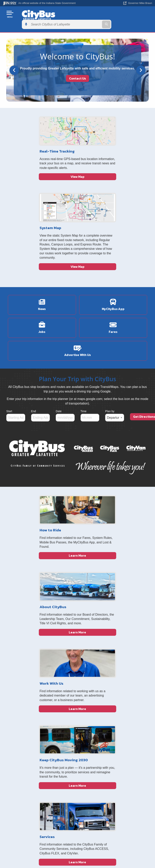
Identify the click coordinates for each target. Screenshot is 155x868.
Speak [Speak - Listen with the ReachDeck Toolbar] (75, 849)
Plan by (110, 329)
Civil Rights (88, 702)
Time (84, 329)
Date (59, 329)
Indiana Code (113, 788)
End (34, 329)
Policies (39, 788)
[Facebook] (118, 677)
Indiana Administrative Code (113, 795)
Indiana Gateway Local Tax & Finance (92, 680)
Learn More (42, 558)
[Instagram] (125, 677)
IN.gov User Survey (39, 774)
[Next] (141, 60)
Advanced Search (39, 781)
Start (9, 329)
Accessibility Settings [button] (76, 831)
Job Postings (89, 696)
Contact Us (77, 68)
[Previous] (14, 60)
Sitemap (39, 795)
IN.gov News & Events (113, 781)
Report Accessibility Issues (76, 838)
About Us (87, 689)
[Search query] (130, 14)
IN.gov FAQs (39, 802)
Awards (113, 802)
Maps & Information (113, 774)
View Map (42, 184)
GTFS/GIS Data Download (91, 710)
